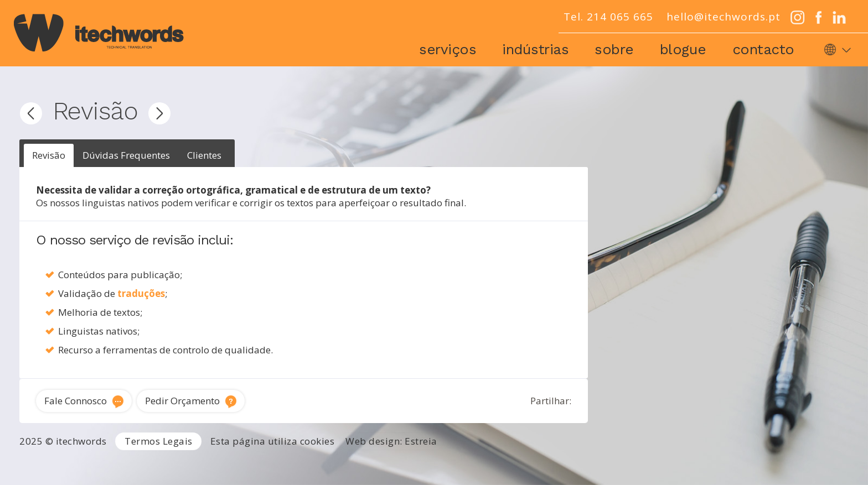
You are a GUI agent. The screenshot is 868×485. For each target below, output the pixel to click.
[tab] (49, 156)
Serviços (448, 49)
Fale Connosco (76, 401)
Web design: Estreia (391, 441)
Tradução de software (647, 465)
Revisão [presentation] (49, 155)
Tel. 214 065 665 (608, 17)
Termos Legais (159, 441)
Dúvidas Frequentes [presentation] (126, 155)
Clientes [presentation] (204, 155)
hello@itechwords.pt (724, 17)
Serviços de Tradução (170, 465)
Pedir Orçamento (182, 401)
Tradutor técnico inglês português (415, 465)
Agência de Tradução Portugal (62, 465)
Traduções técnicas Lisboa (542, 465)
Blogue (683, 49)
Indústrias (535, 49)
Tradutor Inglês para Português (281, 465)
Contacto (763, 49)
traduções (141, 293)
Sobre (614, 49)
